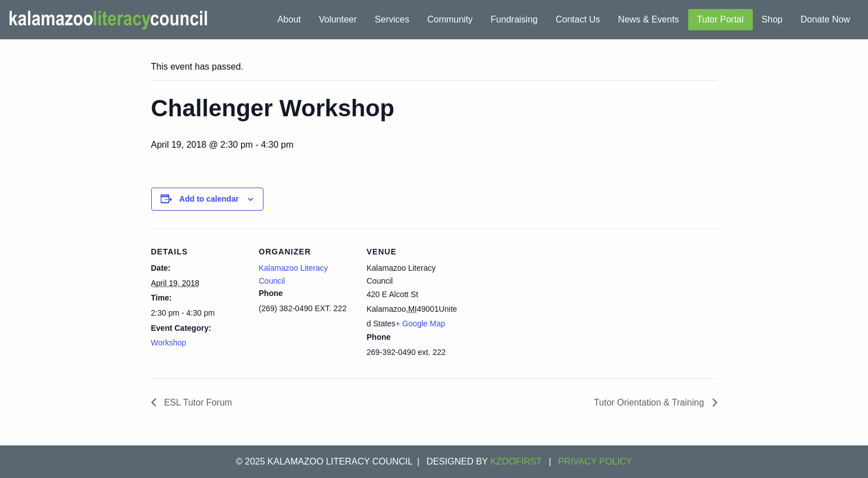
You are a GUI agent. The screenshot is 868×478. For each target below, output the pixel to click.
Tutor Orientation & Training (650, 402)
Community (450, 19)
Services (392, 19)
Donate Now (825, 19)
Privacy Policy (595, 461)
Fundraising (514, 19)
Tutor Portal (721, 19)
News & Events (648, 19)
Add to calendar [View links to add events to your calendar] (209, 199)
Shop (772, 19)
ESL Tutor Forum (197, 402)
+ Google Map (420, 324)
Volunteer (338, 19)
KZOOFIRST (516, 461)
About (289, 19)
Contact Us (578, 19)
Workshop (169, 343)
